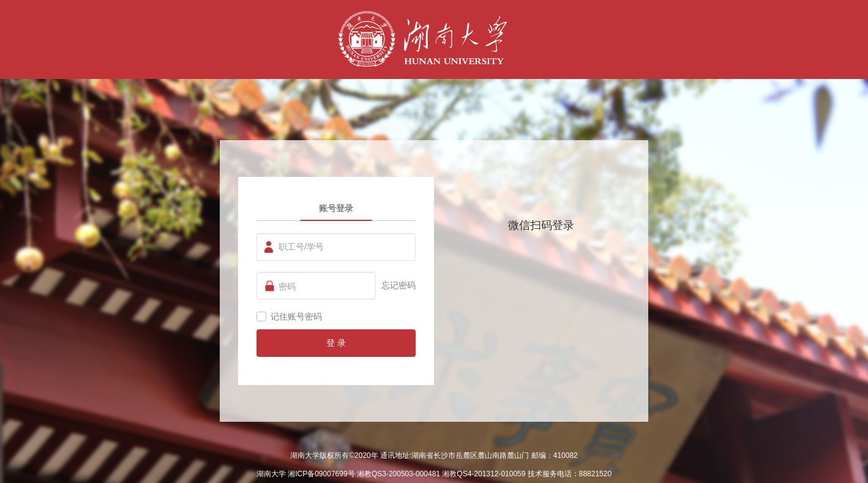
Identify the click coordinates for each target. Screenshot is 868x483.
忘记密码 (398, 285)
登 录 (336, 343)
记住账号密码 (296, 316)
